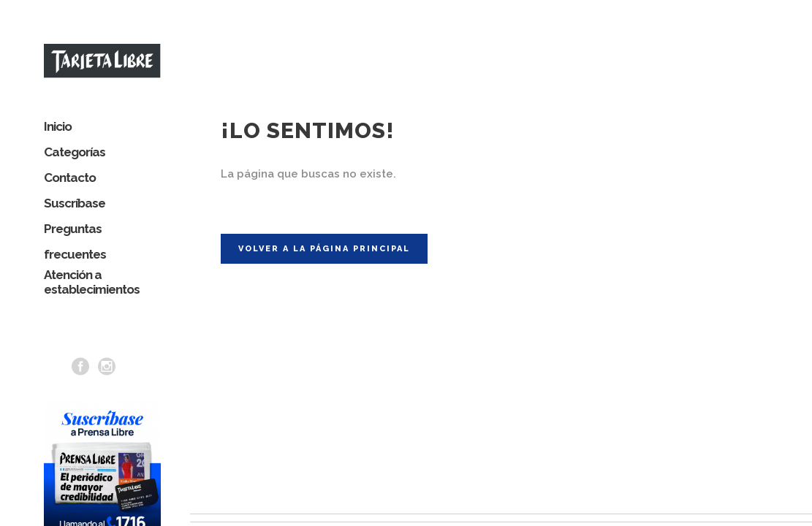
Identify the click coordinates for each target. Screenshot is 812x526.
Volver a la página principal (324, 236)
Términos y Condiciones (754, 518)
